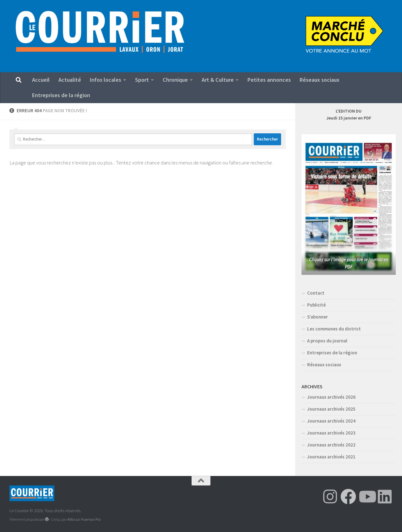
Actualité (70, 80)
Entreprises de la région (61, 95)
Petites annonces (269, 80)
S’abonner (318, 317)
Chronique (175, 80)
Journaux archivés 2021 (331, 457)
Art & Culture (218, 80)
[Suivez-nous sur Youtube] (367, 496)
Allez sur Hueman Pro (84, 519)
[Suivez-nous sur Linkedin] (385, 496)
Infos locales (106, 80)
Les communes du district (334, 329)
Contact (316, 293)
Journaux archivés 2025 (331, 409)
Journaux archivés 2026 (331, 397)
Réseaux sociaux (320, 80)
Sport (142, 80)
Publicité (316, 305)
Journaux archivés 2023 (331, 433)
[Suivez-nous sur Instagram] (330, 496)
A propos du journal (327, 341)
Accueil (41, 80)
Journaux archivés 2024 (331, 421)
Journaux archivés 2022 (331, 445)
